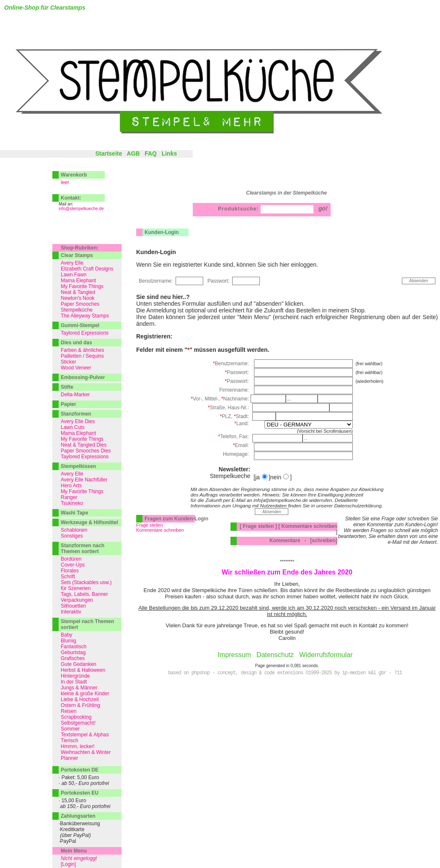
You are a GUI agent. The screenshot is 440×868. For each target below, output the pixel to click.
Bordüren (71, 559)
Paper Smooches (80, 304)
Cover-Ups (73, 565)
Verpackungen (77, 600)
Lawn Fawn (74, 275)
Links (170, 153)
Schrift (68, 577)
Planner (69, 758)
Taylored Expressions (85, 333)
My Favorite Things (82, 286)
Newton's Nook (78, 298)
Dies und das (76, 343)
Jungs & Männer (79, 688)
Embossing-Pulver (83, 377)
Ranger (69, 497)
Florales (70, 571)
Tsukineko (72, 503)
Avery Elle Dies (78, 421)
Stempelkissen (78, 466)
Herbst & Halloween (83, 670)
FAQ (151, 153)
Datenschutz (275, 655)
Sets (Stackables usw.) (86, 582)
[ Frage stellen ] (258, 526)
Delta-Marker (75, 395)
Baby (66, 635)
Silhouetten (73, 606)
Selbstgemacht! (78, 723)
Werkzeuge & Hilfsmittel (89, 522)
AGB (133, 153)
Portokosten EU (80, 793)
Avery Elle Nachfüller (84, 480)
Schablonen (74, 530)
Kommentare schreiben (160, 530)
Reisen (69, 711)
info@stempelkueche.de (81, 209)
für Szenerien (76, 588)
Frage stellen (150, 525)
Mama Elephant (78, 281)
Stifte (67, 387)
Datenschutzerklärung (358, 505)
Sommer (70, 729)
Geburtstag (73, 652)
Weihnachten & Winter (86, 752)
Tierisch (70, 741)
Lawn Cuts (73, 427)
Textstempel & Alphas (85, 735)
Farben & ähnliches (82, 350)
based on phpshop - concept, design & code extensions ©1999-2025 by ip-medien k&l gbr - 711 (285, 673)
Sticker (69, 362)
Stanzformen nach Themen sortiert (83, 548)
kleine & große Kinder (85, 694)
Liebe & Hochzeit (80, 699)
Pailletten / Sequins (82, 356)
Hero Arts (71, 486)
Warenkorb (74, 175)
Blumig (69, 641)
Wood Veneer (76, 368)
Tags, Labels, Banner (84, 594)
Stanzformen (76, 414)
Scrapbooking (76, 717)
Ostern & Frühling (80, 705)
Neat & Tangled (78, 292)
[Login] (68, 864)
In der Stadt (74, 682)
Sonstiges (72, 536)
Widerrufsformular (326, 655)
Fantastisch (74, 647)
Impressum (234, 655)
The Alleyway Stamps (85, 316)
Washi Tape (74, 513)
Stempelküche (77, 310)
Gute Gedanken (79, 664)
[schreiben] (324, 541)
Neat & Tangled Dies (84, 445)
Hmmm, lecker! (78, 746)
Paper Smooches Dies (86, 451)
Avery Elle (72, 263)
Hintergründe (75, 676)
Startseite (109, 153)
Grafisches (73, 658)
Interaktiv (71, 612)
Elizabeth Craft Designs (87, 269)
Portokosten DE (80, 770)
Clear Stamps (77, 255)
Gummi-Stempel (80, 325)
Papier (69, 404)
